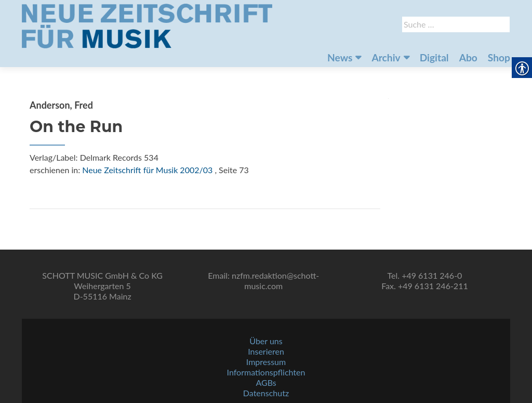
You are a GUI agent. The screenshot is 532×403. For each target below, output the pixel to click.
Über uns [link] (266, 341)
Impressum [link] (266, 362)
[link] (147, 25)
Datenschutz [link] (266, 393)
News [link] (340, 57)
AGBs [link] (266, 382)
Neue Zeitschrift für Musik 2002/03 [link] (147, 170)
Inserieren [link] (266, 351)
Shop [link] (499, 57)
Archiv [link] (386, 57)
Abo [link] (468, 57)
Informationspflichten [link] (266, 372)
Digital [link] (434, 57)
